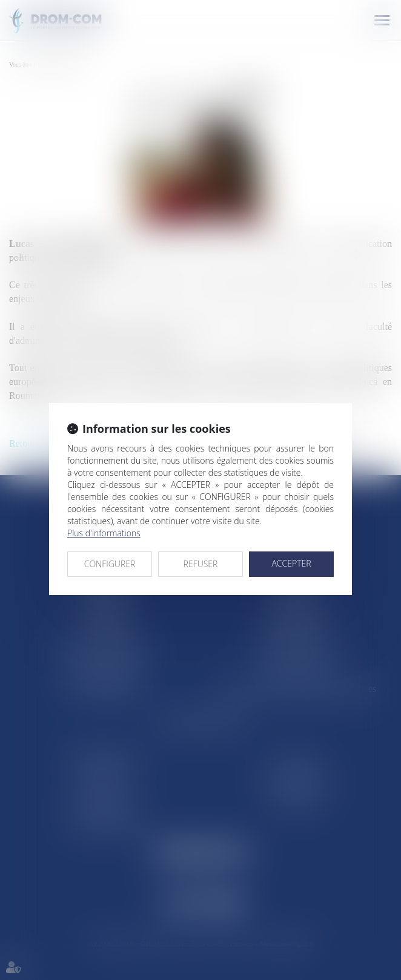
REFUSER (201, 564)
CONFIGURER (110, 564)
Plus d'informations (104, 533)
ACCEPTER (291, 563)
